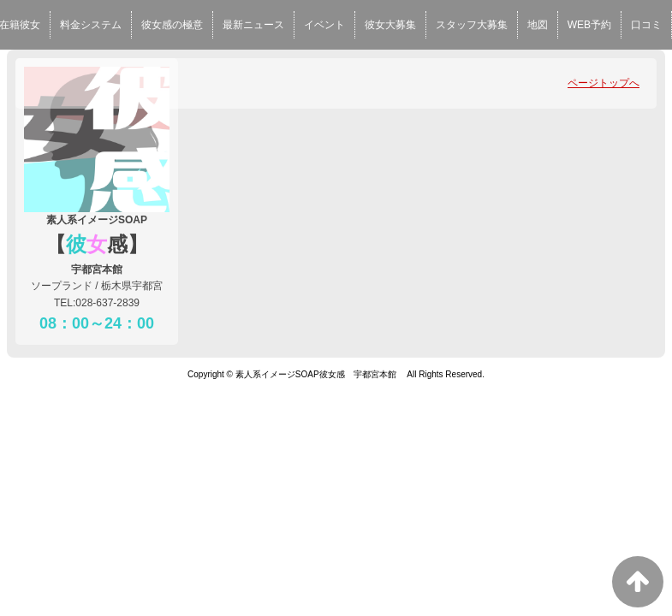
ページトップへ (604, 83)
